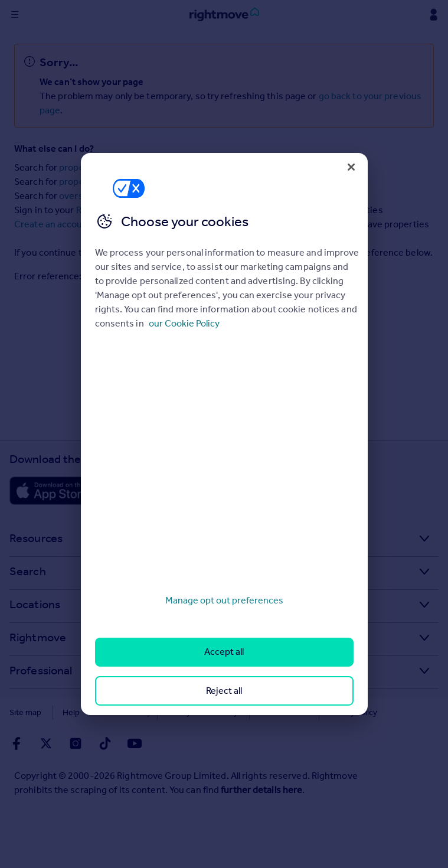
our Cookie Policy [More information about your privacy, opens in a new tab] (184, 323)
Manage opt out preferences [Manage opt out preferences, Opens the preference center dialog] (224, 600)
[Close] (351, 167)
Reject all (224, 691)
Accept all (224, 652)
